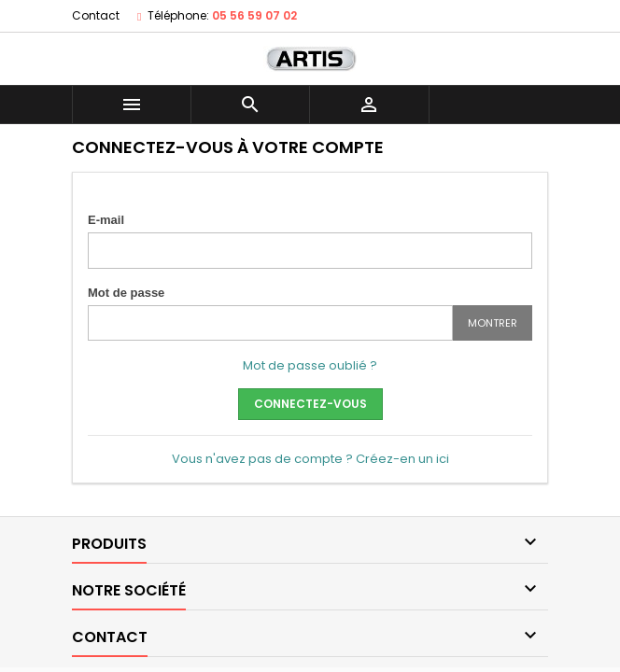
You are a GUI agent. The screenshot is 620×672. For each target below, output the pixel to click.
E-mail (106, 220)
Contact (96, 15)
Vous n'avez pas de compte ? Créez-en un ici (310, 459)
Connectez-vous (310, 404)
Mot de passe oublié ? (310, 365)
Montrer (493, 323)
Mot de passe (126, 293)
